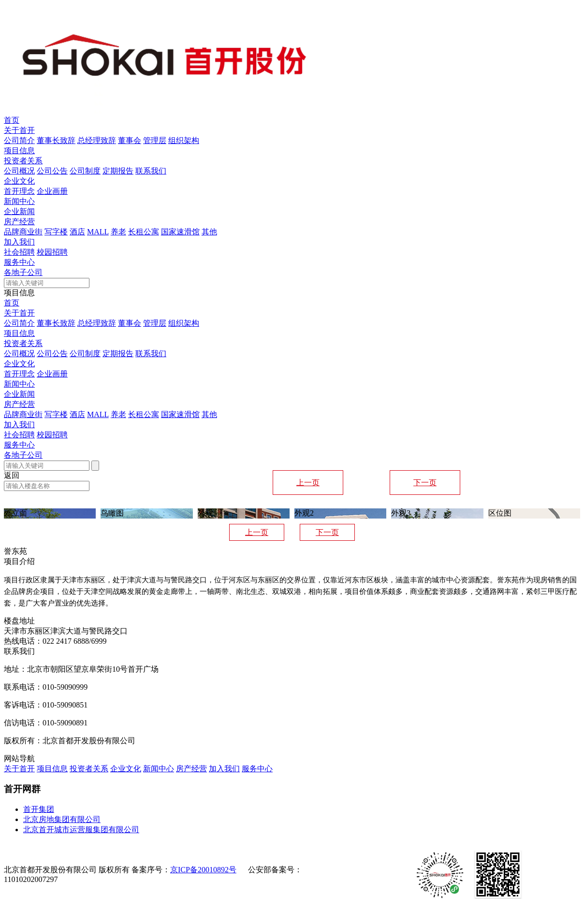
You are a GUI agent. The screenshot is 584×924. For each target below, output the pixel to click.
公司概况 (19, 171)
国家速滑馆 (180, 232)
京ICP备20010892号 (203, 870)
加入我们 (19, 242)
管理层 (155, 140)
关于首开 (19, 130)
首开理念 (19, 191)
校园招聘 (52, 252)
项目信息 (19, 151)
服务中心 (19, 262)
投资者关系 (23, 161)
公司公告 (52, 171)
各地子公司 (23, 272)
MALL (98, 232)
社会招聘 (19, 252)
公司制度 (85, 171)
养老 (118, 232)
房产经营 (19, 222)
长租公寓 (144, 232)
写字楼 (56, 232)
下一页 (425, 483)
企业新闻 (19, 211)
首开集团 (39, 809)
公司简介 (19, 140)
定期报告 (118, 171)
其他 (209, 232)
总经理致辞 (97, 140)
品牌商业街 (23, 232)
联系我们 (151, 171)
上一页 (308, 483)
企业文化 (19, 181)
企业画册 (52, 191)
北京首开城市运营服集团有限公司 (81, 830)
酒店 (77, 232)
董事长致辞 (56, 140)
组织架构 (184, 140)
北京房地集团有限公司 (62, 819)
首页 (12, 120)
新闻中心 (19, 201)
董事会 (130, 140)
